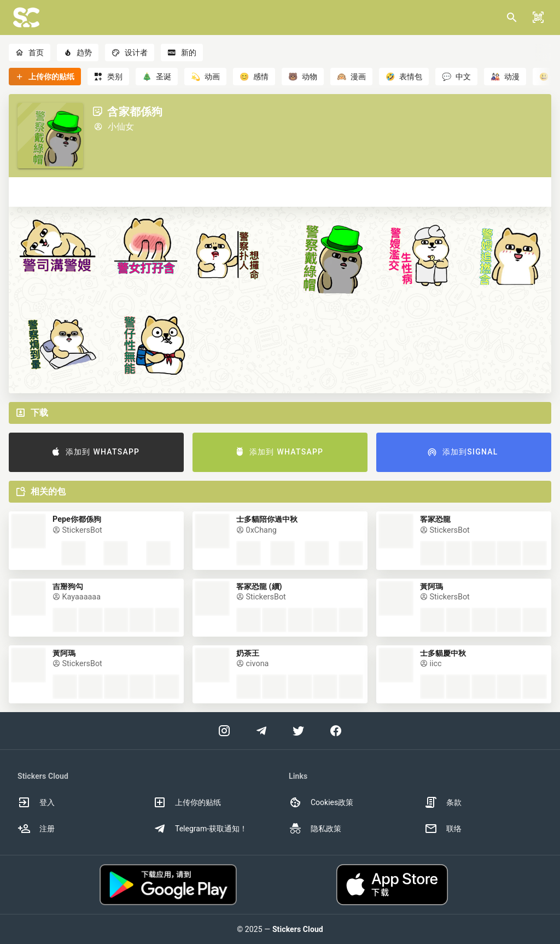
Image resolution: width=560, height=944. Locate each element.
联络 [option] (443, 829)
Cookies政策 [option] (321, 802)
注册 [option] (36, 829)
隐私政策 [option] (315, 829)
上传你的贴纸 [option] (187, 802)
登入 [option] (36, 802)
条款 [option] (443, 802)
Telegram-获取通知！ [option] (200, 829)
